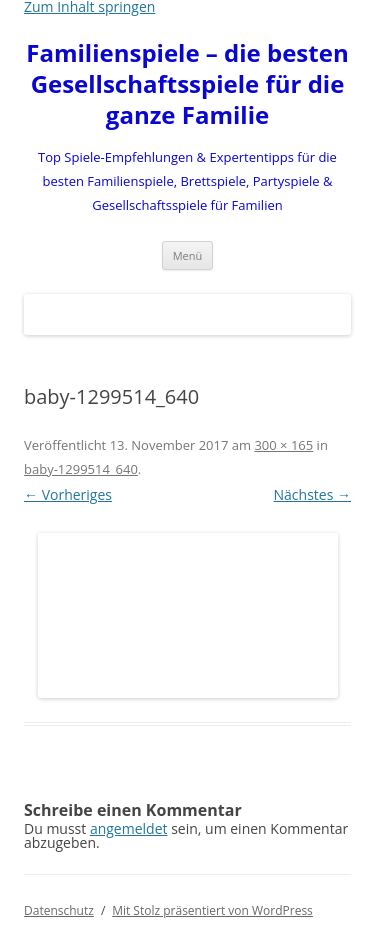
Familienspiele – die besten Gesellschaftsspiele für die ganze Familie (187, 84)
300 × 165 (283, 445)
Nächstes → (312, 494)
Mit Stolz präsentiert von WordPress (212, 910)
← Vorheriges (68, 494)
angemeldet (129, 828)
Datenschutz (59, 910)
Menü (188, 255)
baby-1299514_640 (81, 469)
